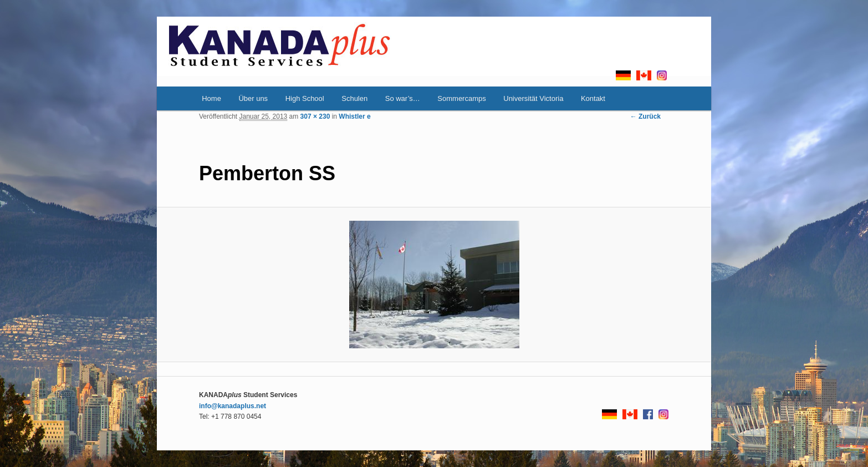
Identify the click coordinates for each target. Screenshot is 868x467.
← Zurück (645, 116)
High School (305, 98)
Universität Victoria (533, 98)
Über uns (253, 98)
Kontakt (593, 98)
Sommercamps (461, 98)
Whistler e (354, 116)
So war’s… (403, 98)
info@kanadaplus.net (233, 406)
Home (211, 98)
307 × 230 (315, 116)
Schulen (354, 98)
